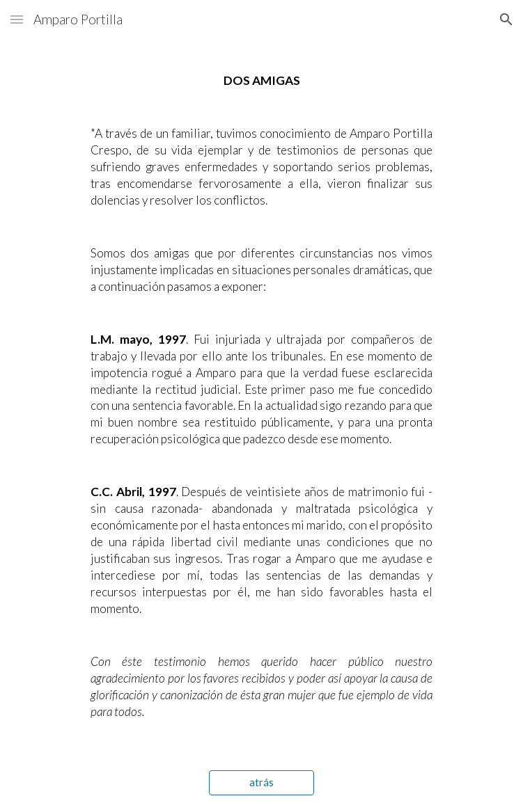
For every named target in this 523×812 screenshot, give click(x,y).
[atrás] (261, 782)
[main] (261, 396)
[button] (17, 19)
